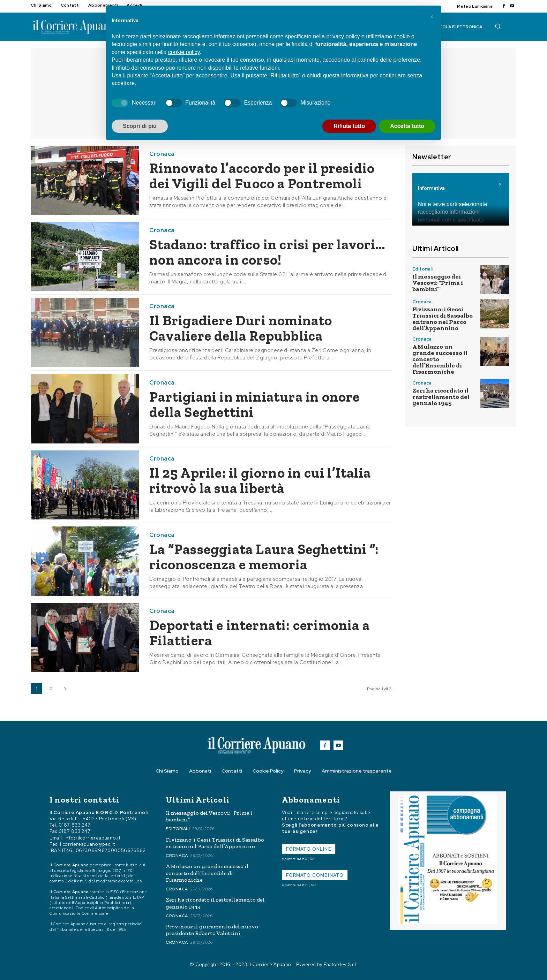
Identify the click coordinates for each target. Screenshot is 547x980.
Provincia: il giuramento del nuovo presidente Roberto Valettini (212, 930)
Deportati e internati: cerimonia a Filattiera (260, 633)
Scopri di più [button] (140, 126)
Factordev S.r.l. (340, 964)
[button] (498, 26)
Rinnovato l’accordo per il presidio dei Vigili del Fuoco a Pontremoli (262, 176)
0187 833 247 (75, 825)
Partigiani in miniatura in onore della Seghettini (254, 404)
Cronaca (162, 154)
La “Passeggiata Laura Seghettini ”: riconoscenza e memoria (264, 557)
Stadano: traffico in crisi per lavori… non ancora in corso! (267, 252)
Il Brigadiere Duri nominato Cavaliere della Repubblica (241, 328)
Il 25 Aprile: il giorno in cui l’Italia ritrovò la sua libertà (260, 480)
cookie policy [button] (184, 52)
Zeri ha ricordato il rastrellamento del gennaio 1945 (441, 397)
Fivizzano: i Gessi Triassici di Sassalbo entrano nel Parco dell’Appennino (443, 319)
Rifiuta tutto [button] (349, 126)
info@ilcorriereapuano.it (93, 838)
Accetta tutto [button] (407, 126)
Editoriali (422, 269)
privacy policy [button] (343, 36)
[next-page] (65, 689)
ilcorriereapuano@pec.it (87, 844)
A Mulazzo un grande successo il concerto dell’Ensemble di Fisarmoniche (207, 873)
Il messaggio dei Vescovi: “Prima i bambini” (438, 283)
